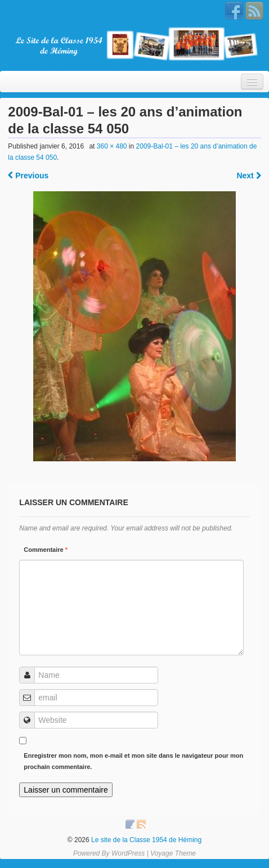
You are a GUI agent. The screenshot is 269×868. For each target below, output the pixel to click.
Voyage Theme (173, 853)
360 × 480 (112, 146)
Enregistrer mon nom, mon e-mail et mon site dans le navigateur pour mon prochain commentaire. (133, 761)
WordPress (128, 853)
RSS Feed (254, 11)
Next (248, 176)
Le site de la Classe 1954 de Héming (145, 840)
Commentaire (46, 550)
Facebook (234, 11)
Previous (28, 176)
